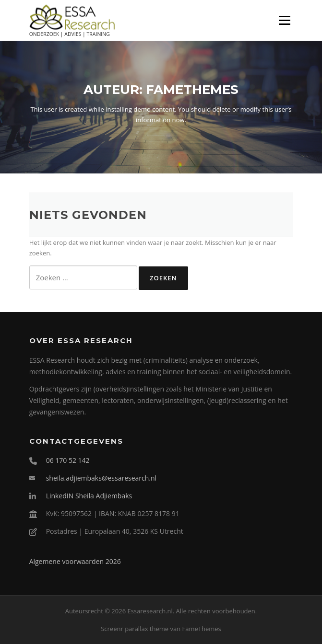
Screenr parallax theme (135, 629)
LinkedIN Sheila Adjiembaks (89, 496)
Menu (284, 20)
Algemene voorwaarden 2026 (75, 561)
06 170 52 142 (68, 460)
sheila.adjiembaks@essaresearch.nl (101, 478)
